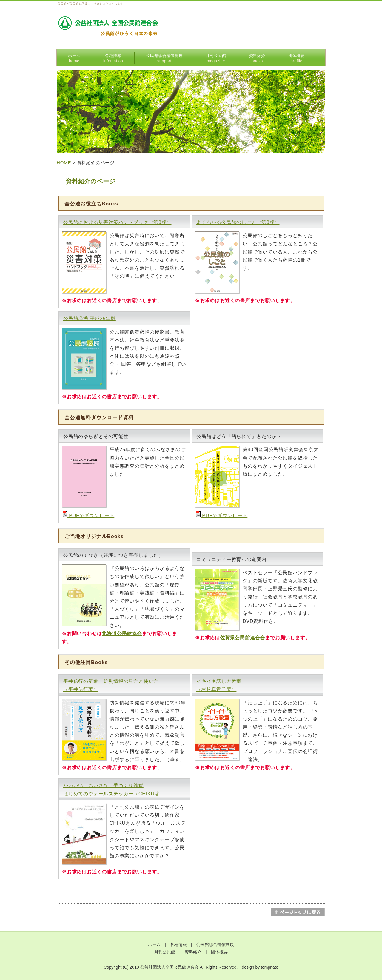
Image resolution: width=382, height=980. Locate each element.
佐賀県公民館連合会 (242, 638)
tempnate (269, 967)
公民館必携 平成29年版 (90, 318)
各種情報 (113, 58)
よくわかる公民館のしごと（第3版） (238, 222)
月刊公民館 (216, 58)
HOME (64, 163)
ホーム (74, 58)
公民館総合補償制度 (164, 58)
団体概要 (296, 58)
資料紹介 (257, 58)
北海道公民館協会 (122, 633)
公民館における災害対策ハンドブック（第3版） (117, 222)
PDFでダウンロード (88, 516)
